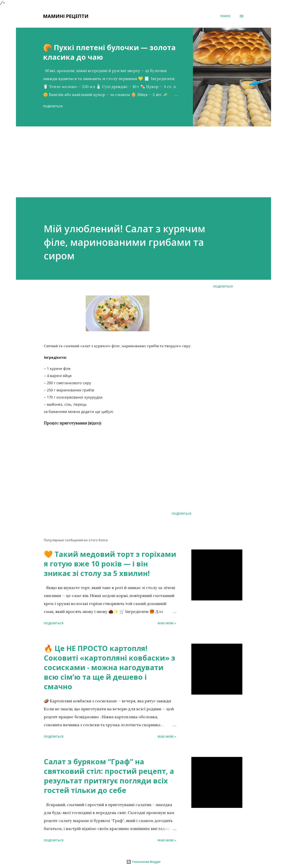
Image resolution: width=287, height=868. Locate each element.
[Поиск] (225, 16)
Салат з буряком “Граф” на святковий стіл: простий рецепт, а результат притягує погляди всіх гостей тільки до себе (109, 776)
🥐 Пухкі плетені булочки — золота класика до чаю (109, 52)
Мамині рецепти (66, 16)
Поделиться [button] (53, 106)
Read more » (167, 623)
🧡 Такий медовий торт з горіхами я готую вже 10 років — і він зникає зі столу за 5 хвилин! (110, 564)
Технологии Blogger (143, 862)
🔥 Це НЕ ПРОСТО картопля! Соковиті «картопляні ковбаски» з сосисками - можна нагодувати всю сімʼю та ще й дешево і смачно (110, 667)
